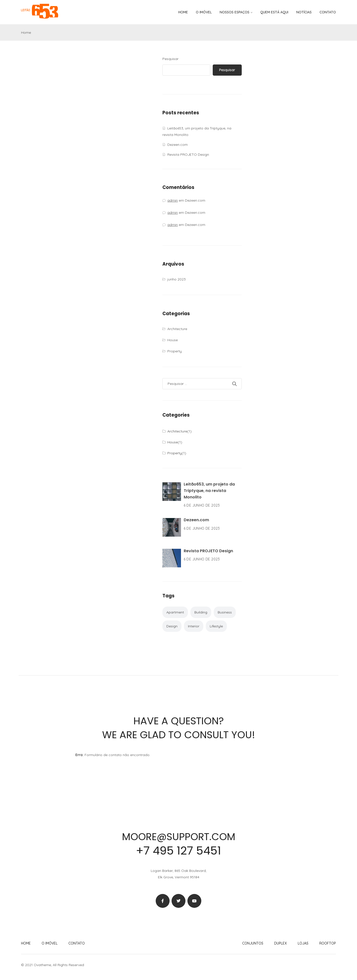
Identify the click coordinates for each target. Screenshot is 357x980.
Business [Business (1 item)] (225, 612)
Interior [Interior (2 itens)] (194, 626)
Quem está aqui (274, 12)
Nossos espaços (235, 12)
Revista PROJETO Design (188, 154)
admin (173, 200)
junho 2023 (177, 279)
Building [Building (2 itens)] (201, 612)
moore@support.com (178, 837)
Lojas (303, 943)
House (173, 340)
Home (183, 12)
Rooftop (328, 943)
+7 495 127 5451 (178, 851)
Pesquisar (170, 59)
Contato (328, 12)
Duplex (281, 943)
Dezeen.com (178, 145)
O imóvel (204, 12)
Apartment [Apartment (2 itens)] (175, 612)
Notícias (304, 12)
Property (175, 351)
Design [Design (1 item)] (172, 626)
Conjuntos (253, 943)
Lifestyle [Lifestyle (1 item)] (216, 626)
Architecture (177, 329)
